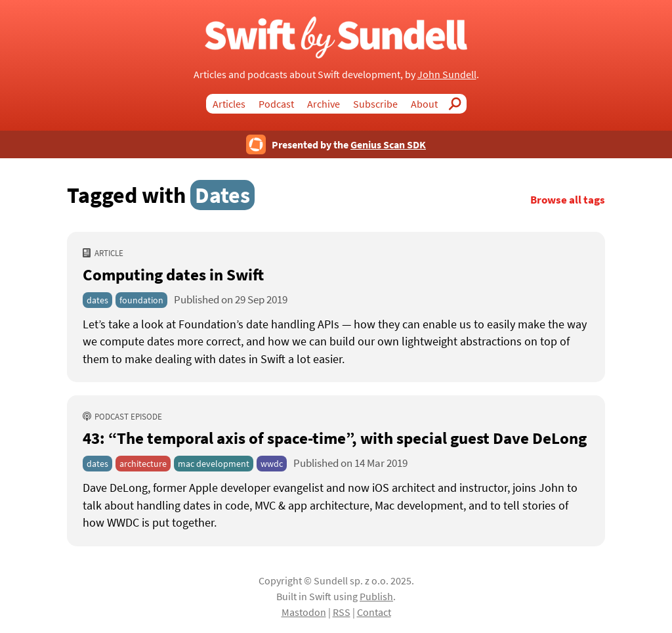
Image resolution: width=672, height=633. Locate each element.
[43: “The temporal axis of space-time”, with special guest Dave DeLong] (336, 505)
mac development (214, 464)
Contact (374, 612)
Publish (376, 596)
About (424, 104)
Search (459, 104)
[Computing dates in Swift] (336, 342)
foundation (141, 300)
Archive (324, 104)
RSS (342, 612)
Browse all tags (568, 200)
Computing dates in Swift (173, 274)
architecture (143, 464)
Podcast (276, 104)
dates (97, 300)
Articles (229, 104)
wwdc (272, 464)
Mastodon (304, 612)
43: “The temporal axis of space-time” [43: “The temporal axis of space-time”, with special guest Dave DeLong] (335, 438)
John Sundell (447, 74)
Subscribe (375, 104)
